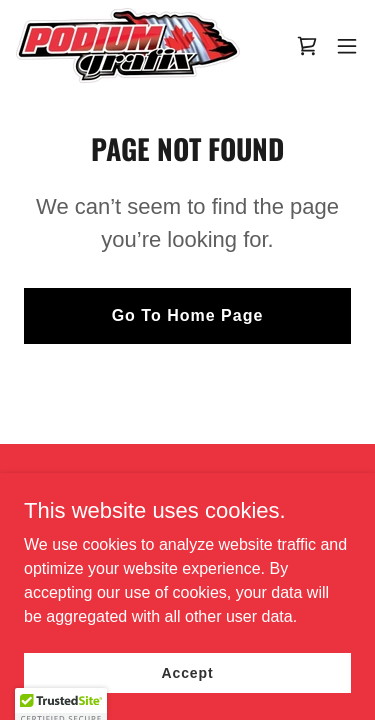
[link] (128, 45)
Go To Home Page (188, 315)
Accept (188, 672)
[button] (347, 46)
